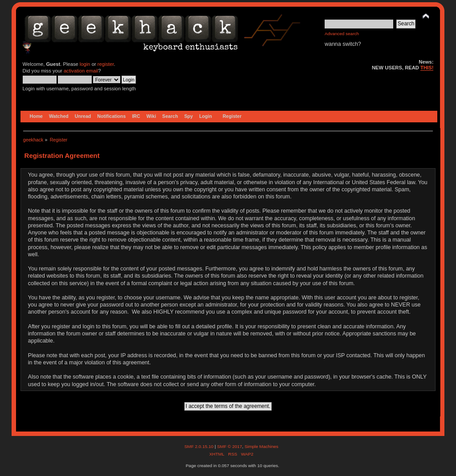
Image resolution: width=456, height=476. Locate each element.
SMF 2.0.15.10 (199, 446)
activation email (81, 71)
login (85, 64)
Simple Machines (261, 446)
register (106, 64)
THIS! (427, 68)
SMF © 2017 (229, 446)
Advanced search (342, 34)
